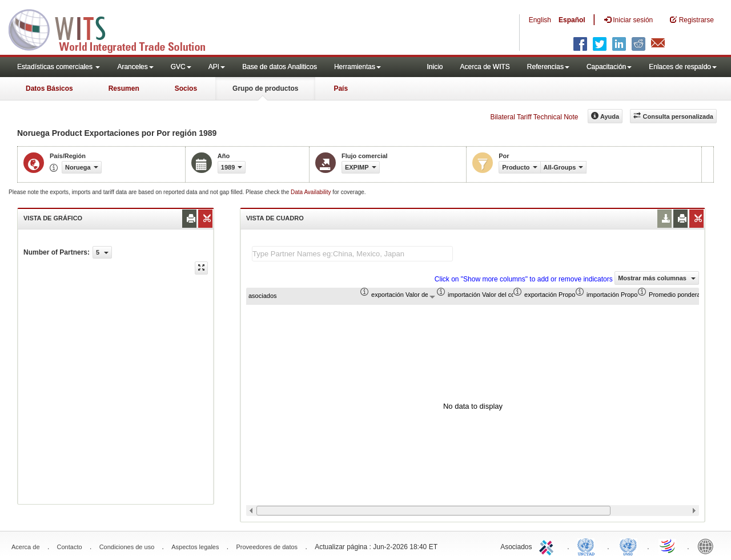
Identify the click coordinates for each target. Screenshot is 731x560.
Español (572, 20)
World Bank (708, 546)
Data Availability (312, 192)
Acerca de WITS (485, 67)
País (341, 88)
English (540, 20)
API (217, 67)
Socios (186, 88)
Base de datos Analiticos (280, 67)
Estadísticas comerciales (59, 67)
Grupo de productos (265, 88)
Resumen (124, 88)
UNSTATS (628, 546)
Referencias (548, 67)
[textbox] (352, 254)
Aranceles (135, 67)
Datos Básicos (49, 88)
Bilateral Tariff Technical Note (534, 117)
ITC (548, 546)
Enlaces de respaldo (683, 67)
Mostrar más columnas (657, 278)
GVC (181, 67)
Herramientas (358, 67)
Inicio (435, 67)
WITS (114, 29)
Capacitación (609, 67)
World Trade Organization (668, 546)
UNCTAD (588, 546)
